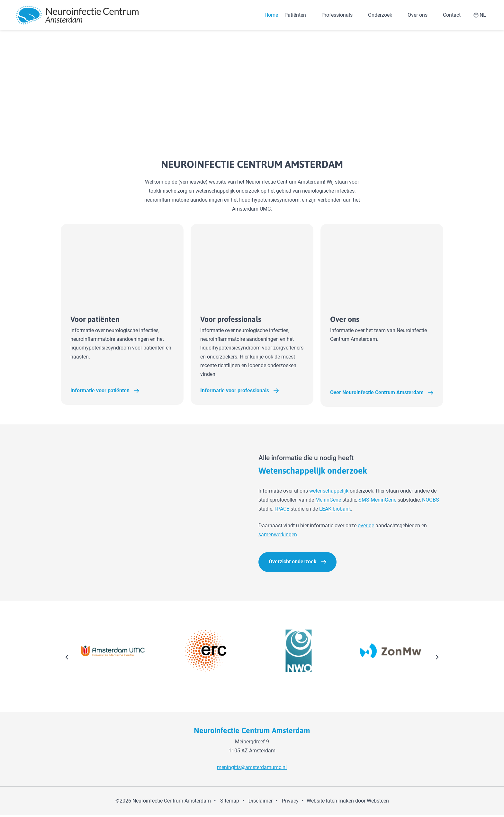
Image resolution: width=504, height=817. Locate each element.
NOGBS (431, 501)
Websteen (378, 803)
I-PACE (282, 510)
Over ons (418, 15)
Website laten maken (330, 803)
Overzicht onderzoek (293, 563)
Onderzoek (380, 15)
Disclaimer (261, 803)
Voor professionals (249, 319)
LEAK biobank (335, 510)
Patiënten (295, 15)
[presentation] (67, 659)
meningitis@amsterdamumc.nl (252, 769)
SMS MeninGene (377, 501)
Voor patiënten (111, 319)
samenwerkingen (278, 536)
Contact (452, 15)
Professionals (337, 15)
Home (271, 15)
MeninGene (328, 501)
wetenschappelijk (329, 492)
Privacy (290, 803)
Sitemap (230, 803)
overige (366, 527)
